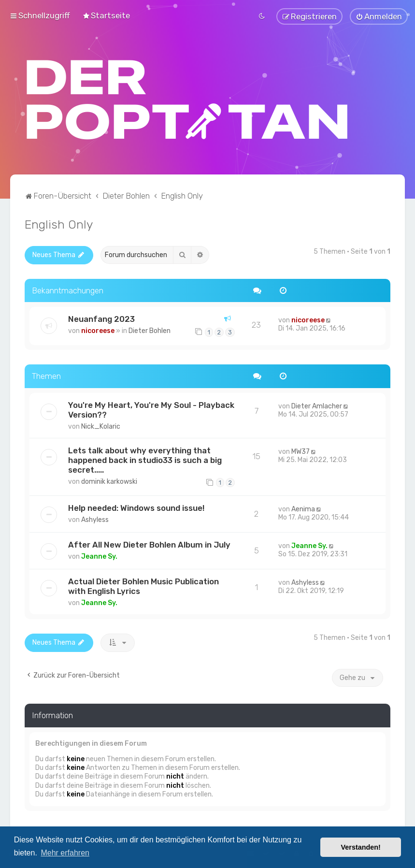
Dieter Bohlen (150, 330)
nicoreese (98, 330)
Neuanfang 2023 (101, 318)
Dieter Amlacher (317, 405)
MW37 (301, 450)
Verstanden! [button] (361, 847)
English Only (59, 223)
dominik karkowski (109, 480)
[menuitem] (106, 15)
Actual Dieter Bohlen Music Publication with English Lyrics (143, 585)
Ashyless (95, 518)
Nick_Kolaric (101, 425)
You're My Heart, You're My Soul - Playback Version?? (151, 408)
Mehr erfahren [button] (65, 853)
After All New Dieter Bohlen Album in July (149, 543)
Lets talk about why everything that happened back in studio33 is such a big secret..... (145, 459)
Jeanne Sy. (99, 555)
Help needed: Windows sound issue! (136, 506)
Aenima (303, 508)
